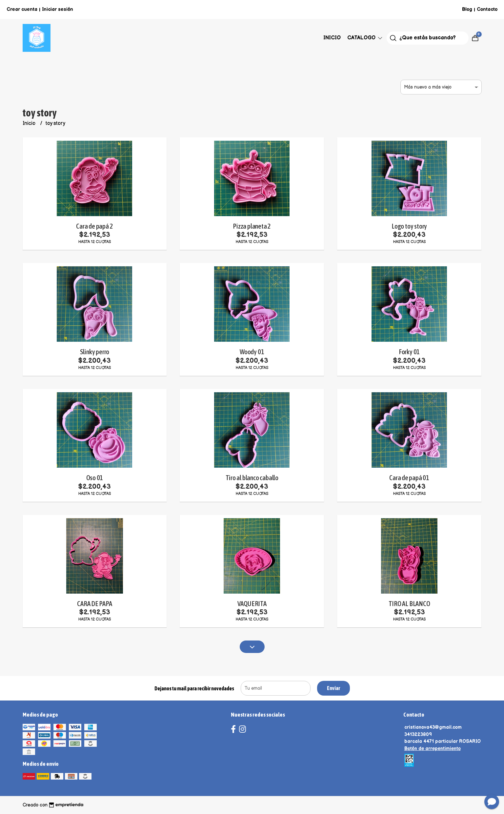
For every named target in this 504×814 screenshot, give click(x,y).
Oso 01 (95, 478)
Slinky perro (95, 352)
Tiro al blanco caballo (252, 478)
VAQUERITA (252, 604)
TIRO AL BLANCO (409, 604)
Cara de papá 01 (409, 478)
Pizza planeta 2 (252, 226)
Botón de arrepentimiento (433, 749)
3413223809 (418, 734)
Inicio (332, 38)
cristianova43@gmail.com (433, 727)
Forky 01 (409, 352)
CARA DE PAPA (94, 604)
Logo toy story (409, 226)
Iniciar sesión (58, 9)
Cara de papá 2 (94, 226)
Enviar (333, 688)
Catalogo (365, 38)
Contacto (487, 9)
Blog (467, 9)
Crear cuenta (22, 9)
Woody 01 (252, 352)
